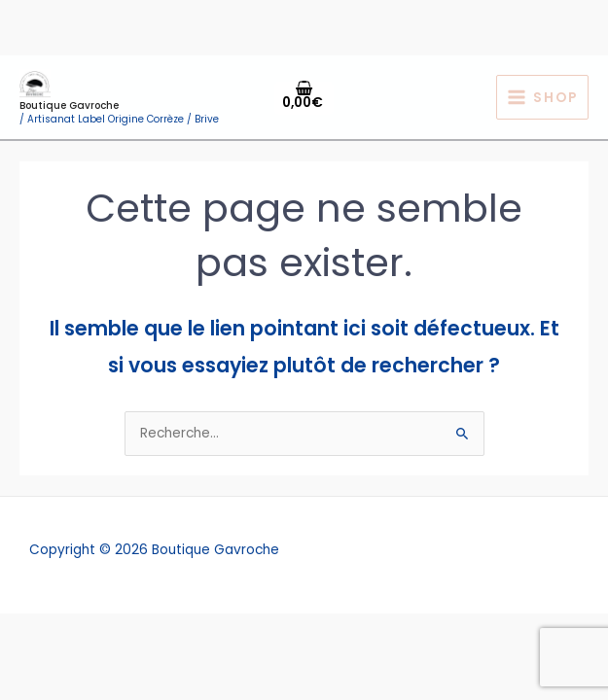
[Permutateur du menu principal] (542, 98)
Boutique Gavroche (69, 105)
